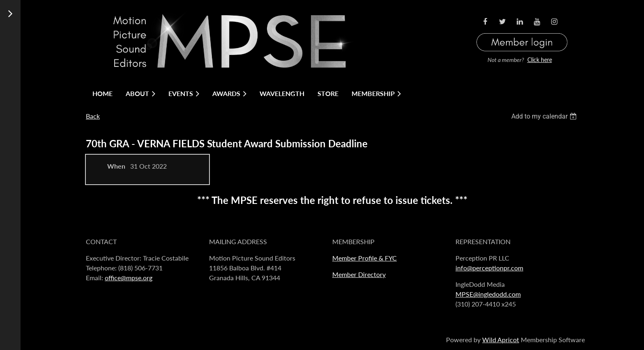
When (116, 166)
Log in (522, 32)
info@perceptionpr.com (489, 268)
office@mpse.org (129, 278)
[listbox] (545, 116)
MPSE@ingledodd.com (488, 294)
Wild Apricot (501, 340)
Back (93, 116)
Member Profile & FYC (365, 258)
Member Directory (359, 274)
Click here (540, 60)
